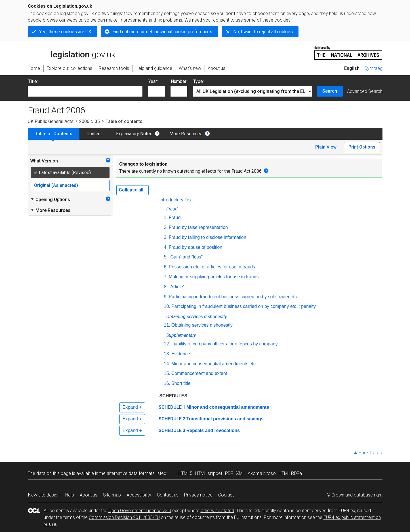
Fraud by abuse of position (196, 247)
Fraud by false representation (198, 227)
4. (166, 247)
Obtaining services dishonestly (202, 325)
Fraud (175, 217)
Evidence (181, 354)
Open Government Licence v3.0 (140, 511)
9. (166, 297)
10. (167, 306)
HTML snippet (209, 473)
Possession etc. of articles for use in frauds (212, 267)
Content (94, 134)
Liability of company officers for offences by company (225, 344)
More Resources (186, 134)
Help (70, 495)
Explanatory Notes (134, 134)
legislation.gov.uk (72, 53)
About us (89, 495)
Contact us (168, 495)
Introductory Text (176, 200)
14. (167, 364)
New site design (44, 495)
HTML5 (185, 473)
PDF (229, 473)
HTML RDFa (290, 473)
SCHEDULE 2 (172, 419)
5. (166, 257)
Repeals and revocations (213, 430)
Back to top (370, 453)
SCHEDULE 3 (172, 430)
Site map (112, 495)
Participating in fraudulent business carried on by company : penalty (244, 306)
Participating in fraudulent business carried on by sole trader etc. (233, 297)
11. (167, 325)
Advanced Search (365, 91)
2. (166, 227)
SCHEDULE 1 (172, 407)
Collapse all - (133, 190)
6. (166, 267)
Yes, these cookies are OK (65, 32)
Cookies (226, 495)
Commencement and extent (199, 373)
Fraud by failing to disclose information (208, 237)
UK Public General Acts (51, 121)
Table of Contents (54, 134)
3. (166, 237)
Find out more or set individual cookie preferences (162, 32)
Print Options (362, 147)
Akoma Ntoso (262, 473)
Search (330, 91)
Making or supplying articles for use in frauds (214, 277)
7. (166, 277)
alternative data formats (131, 473)
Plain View (326, 147)
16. (167, 383)
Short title (181, 383)
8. (166, 287)
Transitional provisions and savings (225, 419)
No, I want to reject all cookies (263, 32)
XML (240, 473)
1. (166, 217)
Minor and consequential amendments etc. (214, 364)
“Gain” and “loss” (186, 257)
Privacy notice (198, 495)
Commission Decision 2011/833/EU (124, 517)
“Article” (177, 287)
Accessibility (139, 495)
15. (167, 373)
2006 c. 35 (90, 121)
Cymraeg (373, 68)
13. (167, 354)
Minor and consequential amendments (228, 407)
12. (167, 344)
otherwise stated (217, 511)
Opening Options (50, 199)
